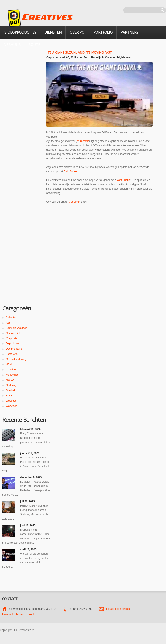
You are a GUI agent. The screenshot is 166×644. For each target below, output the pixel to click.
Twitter (20, 614)
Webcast (11, 401)
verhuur (12, 45)
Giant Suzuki (123, 180)
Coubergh (75, 202)
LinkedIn (30, 614)
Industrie (11, 370)
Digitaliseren (13, 344)
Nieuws (126, 57)
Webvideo (12, 406)
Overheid (11, 390)
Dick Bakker (71, 171)
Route (34, 45)
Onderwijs (12, 385)
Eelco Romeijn (92, 57)
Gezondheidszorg (16, 359)
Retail (9, 396)
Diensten (53, 32)
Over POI (78, 32)
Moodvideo (12, 375)
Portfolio (103, 32)
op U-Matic (83, 141)
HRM (9, 364)
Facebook (8, 614)
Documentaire (14, 349)
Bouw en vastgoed (17, 328)
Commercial (113, 57)
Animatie (11, 318)
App (8, 323)
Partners (129, 32)
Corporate (12, 338)
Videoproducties (20, 32)
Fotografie (12, 354)
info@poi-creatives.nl (118, 609)
